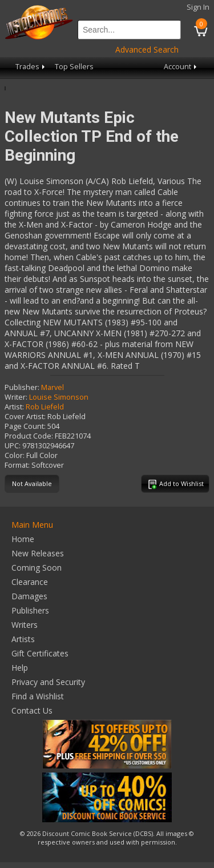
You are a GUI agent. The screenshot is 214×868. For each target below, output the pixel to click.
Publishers (30, 610)
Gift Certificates (40, 653)
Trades (31, 67)
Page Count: (25, 426)
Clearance (30, 582)
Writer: (16, 397)
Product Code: (29, 436)
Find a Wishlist (38, 696)
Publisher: (22, 387)
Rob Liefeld (45, 407)
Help (20, 668)
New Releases (38, 553)
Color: (15, 455)
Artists (23, 639)
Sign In (198, 7)
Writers (25, 625)
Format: (17, 465)
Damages (29, 596)
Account (181, 67)
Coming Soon (37, 568)
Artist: (14, 407)
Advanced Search (147, 49)
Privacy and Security (48, 682)
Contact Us (32, 710)
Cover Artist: (25, 417)
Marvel (53, 387)
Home (23, 539)
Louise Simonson (59, 397)
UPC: (13, 446)
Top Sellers (74, 67)
